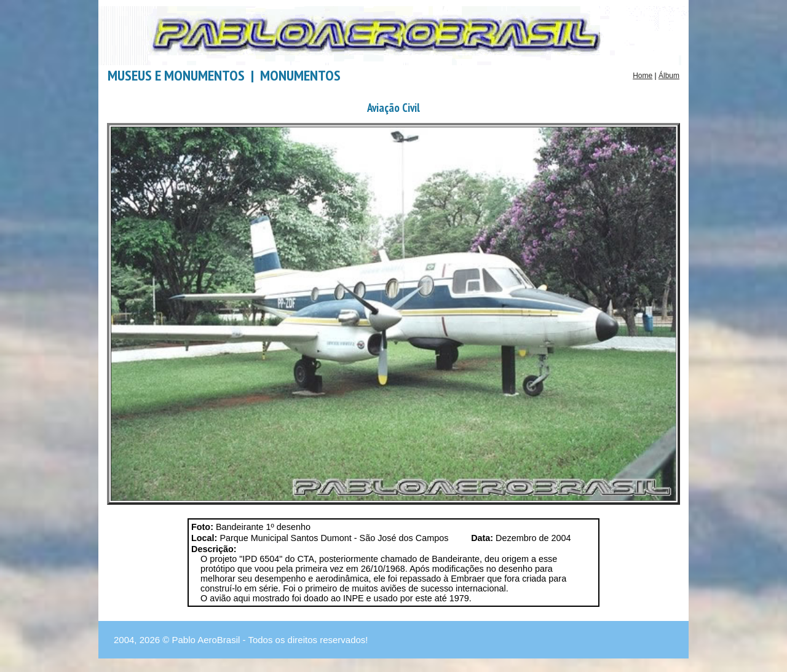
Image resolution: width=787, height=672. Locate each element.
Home (643, 76)
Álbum (669, 76)
